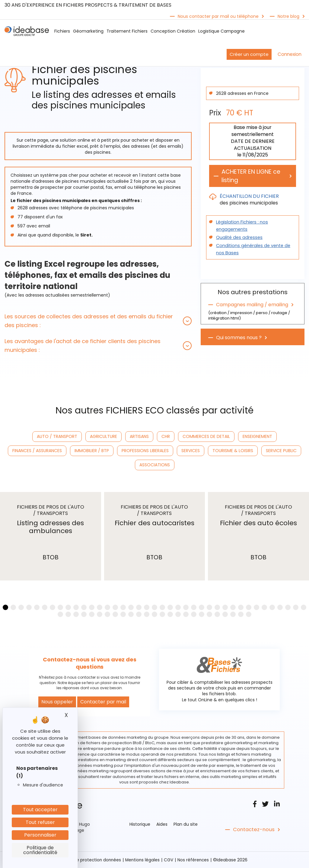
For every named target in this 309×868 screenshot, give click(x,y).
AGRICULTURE (104, 436)
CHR (166, 436)
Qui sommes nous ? (239, 338)
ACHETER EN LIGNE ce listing (253, 176)
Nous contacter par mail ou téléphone (218, 16)
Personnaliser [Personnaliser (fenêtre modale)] (40, 835)
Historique (140, 824)
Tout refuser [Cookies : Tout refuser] (40, 822)
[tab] (98, 321)
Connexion (290, 54)
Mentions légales (143, 860)
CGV (169, 860)
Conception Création (173, 31)
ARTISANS (139, 436)
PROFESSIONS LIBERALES (145, 451)
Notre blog (288, 16)
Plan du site (186, 824)
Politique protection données (91, 860)
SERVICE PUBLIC (281, 451)
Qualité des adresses (238, 238)
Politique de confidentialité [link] (40, 850)
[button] (98, 321)
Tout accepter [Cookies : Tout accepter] (40, 810)
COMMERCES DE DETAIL (206, 436)
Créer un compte (249, 54)
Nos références (194, 860)
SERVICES (191, 451)
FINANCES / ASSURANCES (37, 451)
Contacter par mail (103, 702)
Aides (162, 824)
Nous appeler (57, 702)
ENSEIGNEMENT (257, 436)
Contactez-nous (253, 830)
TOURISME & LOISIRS (233, 451)
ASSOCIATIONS (155, 465)
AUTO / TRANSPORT (57, 436)
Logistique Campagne (221, 31)
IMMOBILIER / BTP (92, 451)
